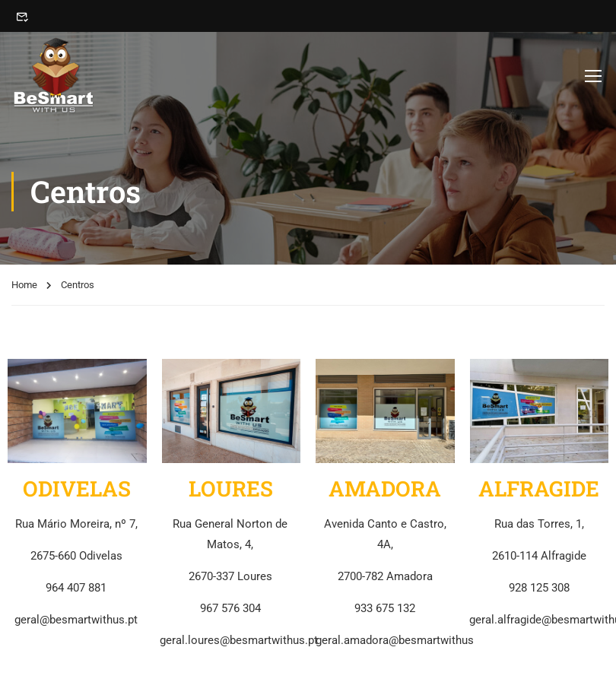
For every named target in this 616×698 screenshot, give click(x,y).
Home (24, 285)
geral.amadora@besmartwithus (395, 640)
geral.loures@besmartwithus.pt (239, 640)
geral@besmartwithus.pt (76, 620)
